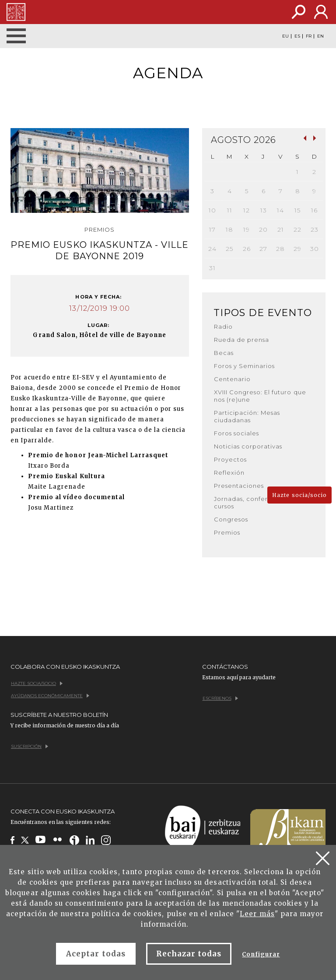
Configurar (261, 954)
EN (320, 36)
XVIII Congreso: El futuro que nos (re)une (260, 396)
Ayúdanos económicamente (50, 696)
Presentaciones (239, 486)
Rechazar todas (189, 954)
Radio (223, 327)
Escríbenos (220, 698)
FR (309, 36)
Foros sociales (237, 433)
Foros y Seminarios (245, 366)
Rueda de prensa (242, 340)
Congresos (231, 519)
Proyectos (230, 459)
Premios (227, 532)
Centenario (232, 379)
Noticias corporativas (248, 446)
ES (297, 36)
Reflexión (229, 473)
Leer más (257, 914)
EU (285, 36)
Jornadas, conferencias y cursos (254, 502)
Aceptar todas (96, 954)
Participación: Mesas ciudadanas (247, 416)
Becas (224, 353)
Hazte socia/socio (299, 495)
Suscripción (30, 746)
